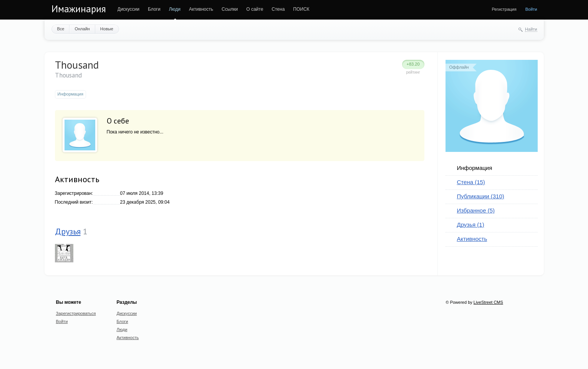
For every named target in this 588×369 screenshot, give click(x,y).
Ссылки (230, 9)
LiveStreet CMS (488, 302)
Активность (201, 9)
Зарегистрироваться (76, 313)
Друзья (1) (471, 225)
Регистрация (504, 9)
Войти (531, 9)
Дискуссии (129, 9)
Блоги (154, 9)
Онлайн (82, 29)
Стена (278, 9)
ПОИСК (301, 9)
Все (61, 29)
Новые (107, 29)
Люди (175, 9)
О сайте (255, 9)
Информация (475, 168)
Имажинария (79, 9)
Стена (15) (471, 182)
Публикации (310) (481, 196)
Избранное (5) (476, 210)
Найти (531, 29)
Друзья (68, 231)
